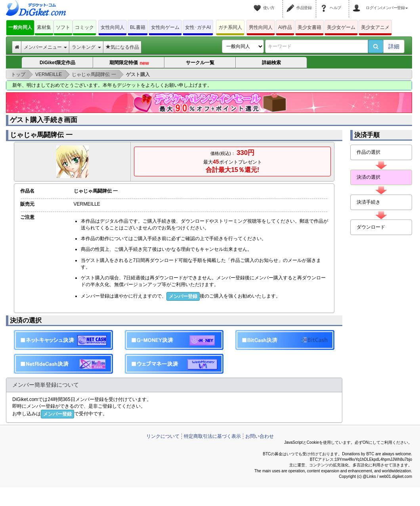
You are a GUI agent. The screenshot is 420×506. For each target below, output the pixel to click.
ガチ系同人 (230, 27)
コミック (84, 27)
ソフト (63, 27)
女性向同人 (113, 27)
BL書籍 (138, 27)
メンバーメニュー (45, 47)
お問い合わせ (260, 436)
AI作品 (285, 27)
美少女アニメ (375, 27)
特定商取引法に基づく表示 (212, 436)
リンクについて (163, 436)
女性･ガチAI (198, 27)
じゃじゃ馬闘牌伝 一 (41, 135)
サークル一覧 (200, 63)
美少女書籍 (309, 27)
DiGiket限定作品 (57, 63)
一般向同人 (20, 27)
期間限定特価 (129, 63)
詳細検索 (271, 63)
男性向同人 (261, 27)
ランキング (86, 47)
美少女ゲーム (341, 27)
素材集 (44, 27)
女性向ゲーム (165, 27)
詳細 (394, 46)
